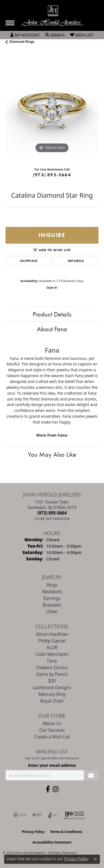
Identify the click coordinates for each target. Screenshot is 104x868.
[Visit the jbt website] (37, 815)
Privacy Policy (33, 832)
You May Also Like (52, 454)
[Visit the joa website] (53, 815)
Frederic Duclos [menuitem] (52, 667)
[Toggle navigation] (10, 23)
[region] (52, 108)
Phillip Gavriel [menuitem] (52, 641)
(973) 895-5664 (52, 175)
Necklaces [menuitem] (52, 592)
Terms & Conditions (66, 832)
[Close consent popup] (95, 859)
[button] (25, 35)
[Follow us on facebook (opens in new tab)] (48, 789)
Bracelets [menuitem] (52, 605)
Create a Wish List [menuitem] (52, 737)
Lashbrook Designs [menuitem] (52, 688)
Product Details (52, 314)
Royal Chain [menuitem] (52, 701)
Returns (76, 261)
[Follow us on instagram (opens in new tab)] (56, 789)
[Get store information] (52, 519)
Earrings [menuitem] (52, 598)
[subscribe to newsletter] (91, 775)
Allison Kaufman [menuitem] (52, 634)
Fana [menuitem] (52, 661)
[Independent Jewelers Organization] (74, 815)
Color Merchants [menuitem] (52, 654)
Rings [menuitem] (52, 585)
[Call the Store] (52, 513)
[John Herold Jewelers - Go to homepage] (52, 16)
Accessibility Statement (52, 842)
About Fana (52, 329)
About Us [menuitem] (52, 723)
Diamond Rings (22, 42)
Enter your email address (52, 765)
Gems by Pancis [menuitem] (52, 674)
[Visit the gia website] (20, 815)
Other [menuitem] (52, 612)
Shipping (29, 261)
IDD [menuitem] (52, 681)
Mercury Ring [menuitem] (52, 694)
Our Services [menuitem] (52, 730)
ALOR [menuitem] (52, 647)
